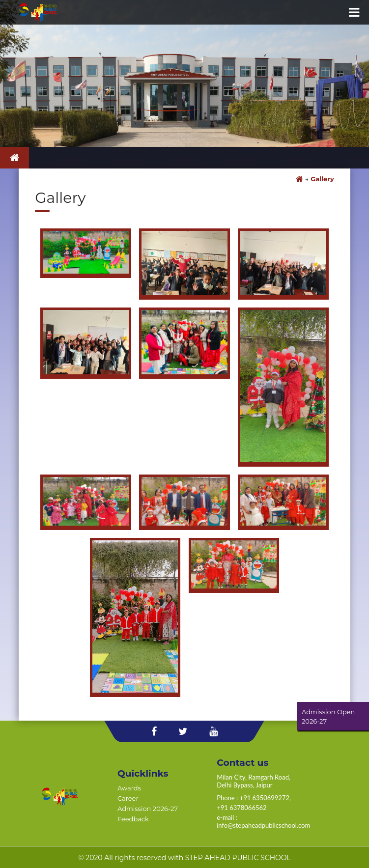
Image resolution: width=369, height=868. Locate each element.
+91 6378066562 (241, 808)
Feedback (133, 819)
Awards (129, 788)
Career (128, 798)
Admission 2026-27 (148, 809)
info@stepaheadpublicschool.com (263, 825)
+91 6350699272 (265, 798)
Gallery (322, 179)
